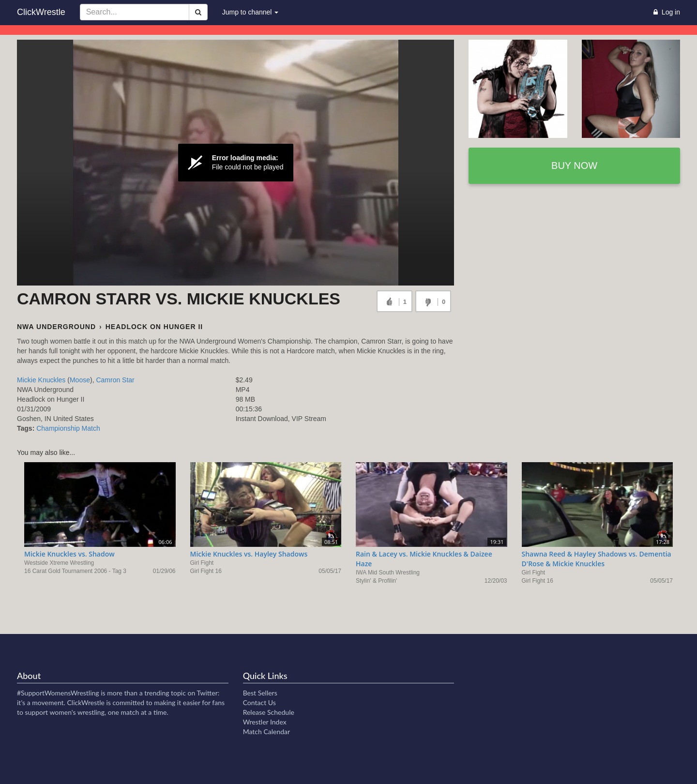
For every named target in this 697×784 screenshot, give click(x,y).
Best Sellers (260, 693)
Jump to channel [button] (250, 12)
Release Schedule (269, 712)
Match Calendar (266, 731)
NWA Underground (56, 327)
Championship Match (68, 428)
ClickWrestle (41, 12)
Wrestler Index (265, 722)
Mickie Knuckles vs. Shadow (69, 554)
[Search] (198, 12)
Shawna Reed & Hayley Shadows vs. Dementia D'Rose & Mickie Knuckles (597, 559)
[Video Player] (235, 163)
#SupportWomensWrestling (58, 693)
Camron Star (115, 380)
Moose (80, 380)
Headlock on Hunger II (154, 327)
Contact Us (259, 702)
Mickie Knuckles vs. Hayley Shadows (249, 554)
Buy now (574, 166)
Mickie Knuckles (41, 380)
